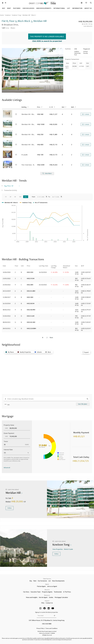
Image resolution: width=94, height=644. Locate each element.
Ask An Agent (43, 597)
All (26, 197)
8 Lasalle (25, 155)
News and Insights (32, 597)
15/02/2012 (7, 316)
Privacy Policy (40, 628)
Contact (86, 114)
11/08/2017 (7, 297)
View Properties (58, 549)
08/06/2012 (7, 310)
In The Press (67, 592)
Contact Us (49, 603)
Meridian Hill (26, 15)
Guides (51, 597)
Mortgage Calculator (61, 597)
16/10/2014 (7, 303)
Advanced (7, 467)
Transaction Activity (11, 190)
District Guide (69, 549)
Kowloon (8, 15)
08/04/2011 (7, 322)
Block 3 (34, 15)
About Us (47, 590)
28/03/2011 (7, 328)
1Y (6, 197)
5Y (15, 197)
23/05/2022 (7, 278)
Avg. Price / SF (9, 186)
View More (47, 173)
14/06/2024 (7, 272)
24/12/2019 (7, 291)
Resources (47, 595)
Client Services (47, 579)
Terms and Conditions (51, 628)
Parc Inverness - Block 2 (28, 165)
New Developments (58, 581)
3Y (10, 197)
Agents (47, 584)
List (50, 581)
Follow (10, 508)
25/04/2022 (7, 285)
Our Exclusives (42, 581)
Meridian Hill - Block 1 (28, 134)
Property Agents (47, 592)
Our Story (26, 592)
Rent (35, 581)
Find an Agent (41, 586)
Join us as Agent (52, 586)
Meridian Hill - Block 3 (28, 114)
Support (47, 601)
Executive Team (36, 592)
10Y (20, 197)
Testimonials (58, 592)
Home (2, 15)
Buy (31, 581)
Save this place (83, 404)
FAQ (43, 603)
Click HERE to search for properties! (47, 41)
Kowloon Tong (17, 15)
